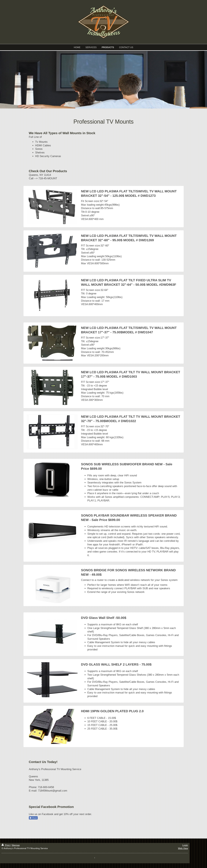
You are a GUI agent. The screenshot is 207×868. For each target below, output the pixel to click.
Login (185, 845)
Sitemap (16, 845)
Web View (183, 848)
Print (6, 845)
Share (33, 818)
